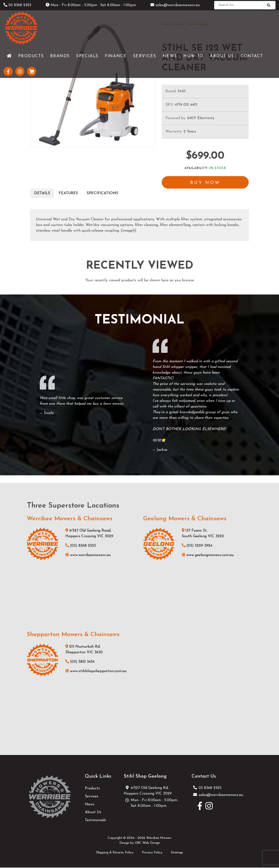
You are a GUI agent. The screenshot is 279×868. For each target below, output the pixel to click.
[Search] (239, 5)
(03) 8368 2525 (81, 546)
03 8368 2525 (17, 5)
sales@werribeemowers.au (175, 5)
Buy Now (205, 183)
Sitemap (177, 853)
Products (92, 789)
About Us (93, 813)
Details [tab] (42, 194)
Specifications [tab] (102, 194)
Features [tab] (68, 194)
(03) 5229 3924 (197, 546)
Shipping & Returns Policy (115, 853)
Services (92, 797)
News (90, 805)
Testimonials (95, 820)
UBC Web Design (147, 843)
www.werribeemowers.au (88, 556)
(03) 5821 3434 (80, 662)
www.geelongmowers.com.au (208, 556)
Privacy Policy (152, 853)
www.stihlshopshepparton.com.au (96, 671)
